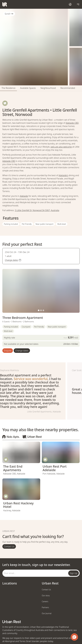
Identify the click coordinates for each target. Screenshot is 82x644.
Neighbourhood (48, 88)
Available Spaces (28, 88)
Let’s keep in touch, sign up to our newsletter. (36, 565)
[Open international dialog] (70, 4)
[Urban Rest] (5, 4)
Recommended (68, 88)
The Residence (8, 88)
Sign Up (74, 573)
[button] (39, 310)
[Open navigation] (78, 4)
